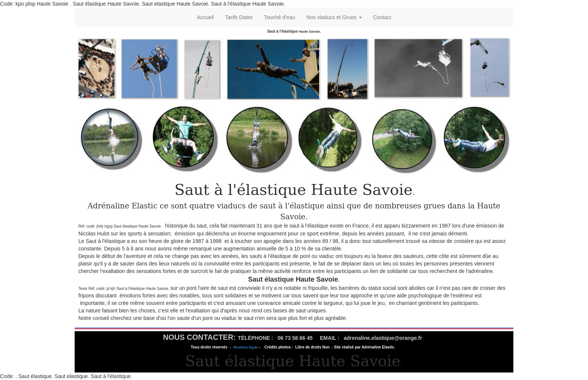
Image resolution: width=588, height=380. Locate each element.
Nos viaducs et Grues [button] (334, 17)
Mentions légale (245, 347)
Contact (382, 17)
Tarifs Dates (239, 17)
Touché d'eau (280, 17)
